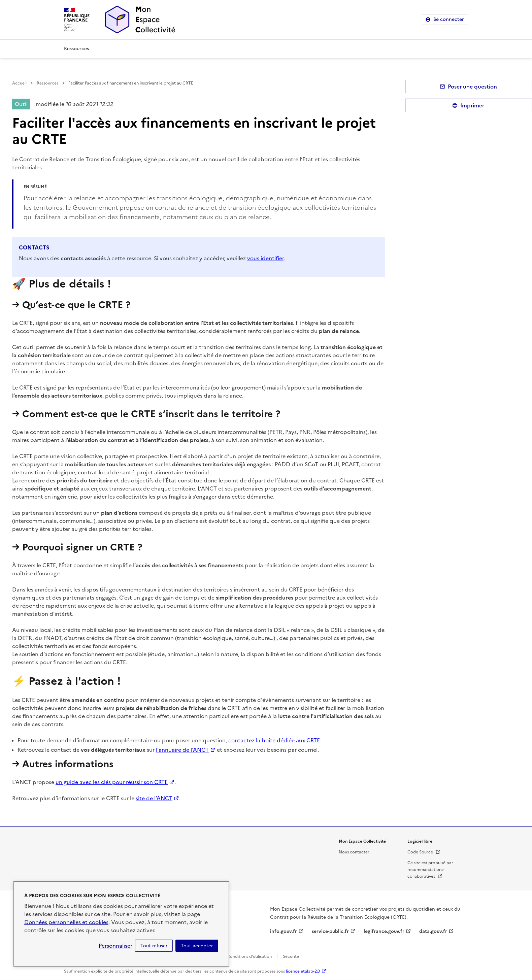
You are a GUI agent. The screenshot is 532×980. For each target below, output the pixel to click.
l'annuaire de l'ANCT (182, 750)
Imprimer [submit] (472, 105)
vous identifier (265, 258)
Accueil (19, 83)
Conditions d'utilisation (249, 956)
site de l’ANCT (154, 798)
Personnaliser (115, 946)
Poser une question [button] (472, 87)
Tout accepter (197, 946)
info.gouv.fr (284, 931)
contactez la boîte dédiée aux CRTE (274, 740)
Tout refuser (154, 946)
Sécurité (291, 956)
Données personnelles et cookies (66, 922)
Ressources (76, 49)
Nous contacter (354, 852)
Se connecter (449, 19)
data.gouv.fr (433, 931)
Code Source (424, 852)
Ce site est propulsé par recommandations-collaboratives (430, 870)
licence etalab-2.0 (303, 971)
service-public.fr (330, 931)
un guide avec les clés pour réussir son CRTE (112, 782)
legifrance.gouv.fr (384, 931)
